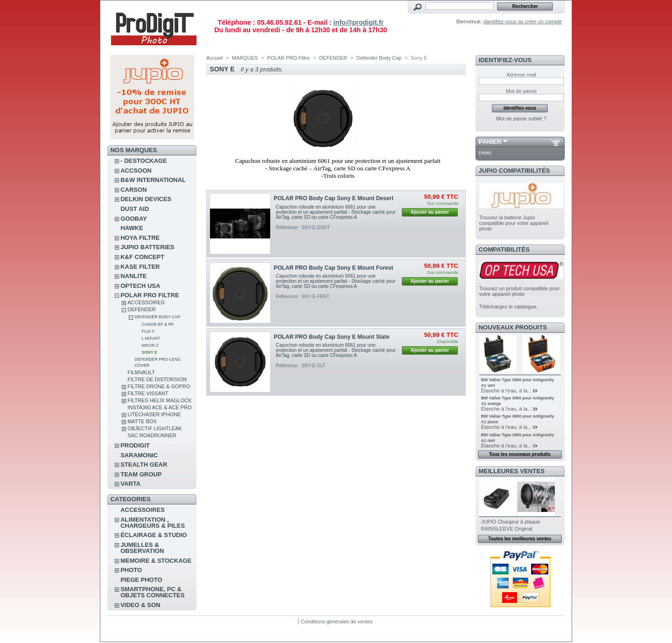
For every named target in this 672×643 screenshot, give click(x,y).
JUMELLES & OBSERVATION (142, 548)
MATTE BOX (142, 421)
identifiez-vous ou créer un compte (523, 21)
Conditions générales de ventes (336, 622)
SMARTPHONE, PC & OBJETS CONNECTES (152, 592)
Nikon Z (150, 345)
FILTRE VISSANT (148, 393)
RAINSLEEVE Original (507, 529)
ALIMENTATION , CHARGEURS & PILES (153, 523)
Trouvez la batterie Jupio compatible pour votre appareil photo (514, 223)
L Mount (151, 338)
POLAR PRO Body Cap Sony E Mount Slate (332, 337)
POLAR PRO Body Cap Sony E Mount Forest (334, 268)
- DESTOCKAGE (143, 161)
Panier (490, 142)
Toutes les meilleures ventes (520, 539)
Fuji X (148, 331)
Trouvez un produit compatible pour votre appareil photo (520, 291)
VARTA (130, 484)
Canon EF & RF (158, 324)
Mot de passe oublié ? (521, 119)
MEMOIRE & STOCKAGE (156, 561)
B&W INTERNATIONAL (153, 180)
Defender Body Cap (157, 317)
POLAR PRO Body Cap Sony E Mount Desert (334, 198)
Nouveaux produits (513, 327)
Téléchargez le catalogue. (509, 307)
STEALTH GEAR (144, 465)
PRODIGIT (135, 445)
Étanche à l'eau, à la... (507, 391)
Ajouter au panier (430, 212)
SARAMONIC (139, 455)
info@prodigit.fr (358, 22)
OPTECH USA (140, 286)
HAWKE (132, 228)
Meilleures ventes (512, 471)
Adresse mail (521, 75)
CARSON (133, 190)
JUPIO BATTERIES (147, 247)
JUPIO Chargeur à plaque (511, 522)
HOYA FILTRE (140, 238)
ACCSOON (136, 171)
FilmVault (141, 372)
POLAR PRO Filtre (150, 295)
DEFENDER (142, 309)
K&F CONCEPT (142, 257)
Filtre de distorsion (157, 379)
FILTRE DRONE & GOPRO (159, 386)
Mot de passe (521, 91)
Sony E (149, 352)
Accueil (214, 58)
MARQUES (245, 58)
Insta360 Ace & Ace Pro (159, 407)
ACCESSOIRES (146, 302)
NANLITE (133, 276)
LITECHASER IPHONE (154, 414)
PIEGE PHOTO (141, 580)
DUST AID (135, 209)
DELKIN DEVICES (146, 199)
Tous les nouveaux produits (520, 454)
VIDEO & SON (140, 605)
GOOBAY (134, 219)
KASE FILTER (140, 267)
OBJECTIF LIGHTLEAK (155, 428)
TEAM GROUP (141, 474)
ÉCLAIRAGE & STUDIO (154, 535)
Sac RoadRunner (152, 435)
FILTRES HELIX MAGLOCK (159, 400)
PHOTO (131, 570)
